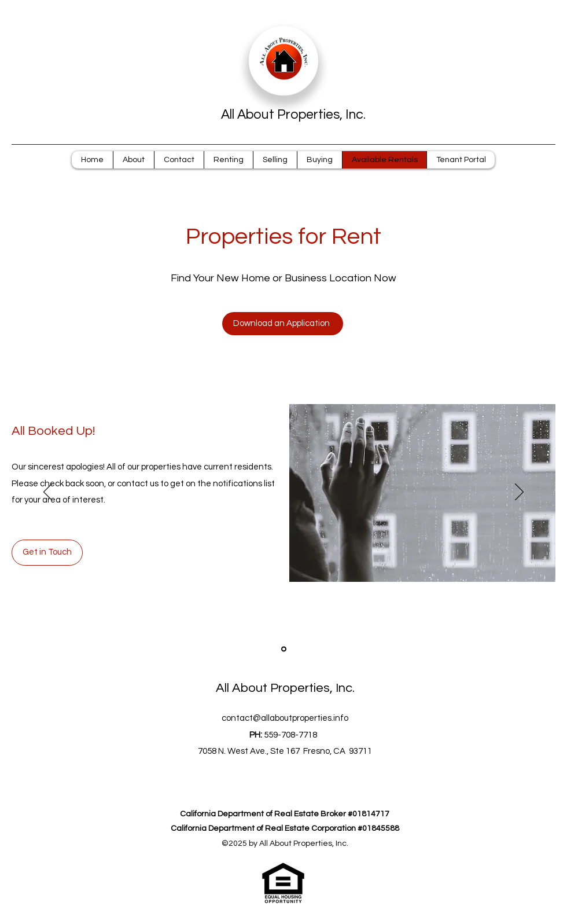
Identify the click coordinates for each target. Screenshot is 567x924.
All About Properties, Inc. (293, 115)
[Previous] (48, 493)
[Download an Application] (283, 324)
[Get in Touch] (47, 553)
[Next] (519, 493)
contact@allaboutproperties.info (285, 718)
